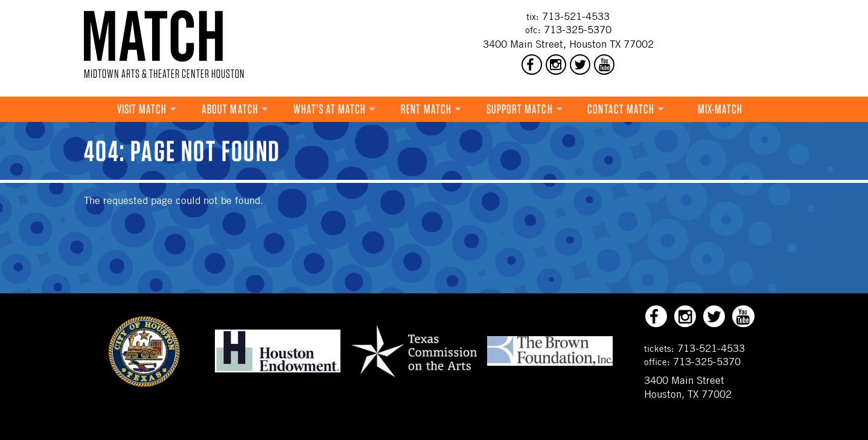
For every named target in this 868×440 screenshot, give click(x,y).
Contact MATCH (621, 109)
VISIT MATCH (142, 109)
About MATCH (230, 109)
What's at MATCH (330, 109)
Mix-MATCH (720, 109)
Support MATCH (520, 109)
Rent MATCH (426, 109)
